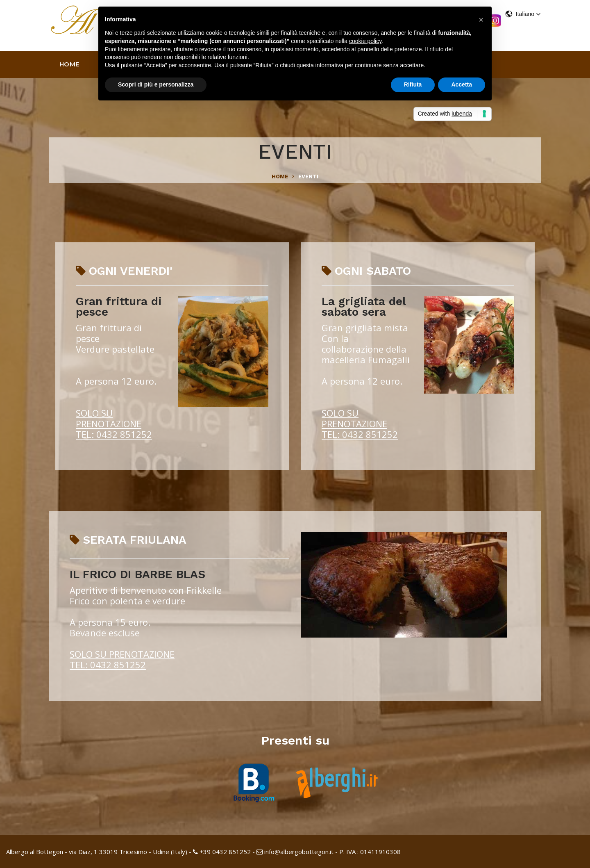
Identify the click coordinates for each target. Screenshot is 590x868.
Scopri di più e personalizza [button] (156, 84)
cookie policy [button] (365, 41)
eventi (308, 177)
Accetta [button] (462, 84)
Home (280, 177)
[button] (523, 14)
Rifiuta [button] (413, 84)
